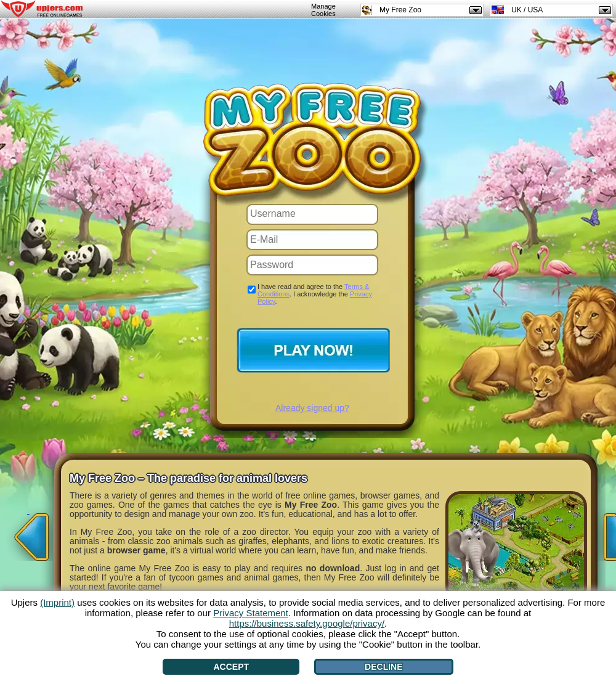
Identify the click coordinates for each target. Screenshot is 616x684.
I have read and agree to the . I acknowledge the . (315, 294)
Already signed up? (312, 408)
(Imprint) (57, 602)
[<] (28, 533)
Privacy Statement (251, 613)
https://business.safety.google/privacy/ (307, 623)
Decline (383, 667)
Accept (231, 667)
